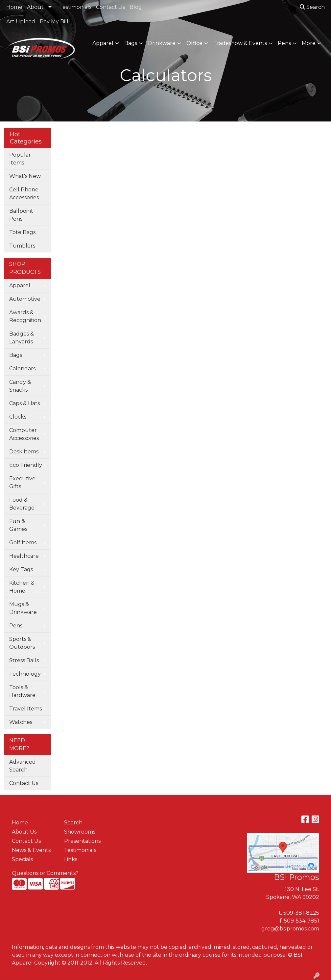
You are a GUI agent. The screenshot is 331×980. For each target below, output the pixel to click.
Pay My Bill (54, 22)
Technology (25, 674)
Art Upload (21, 22)
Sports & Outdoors (22, 643)
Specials (22, 859)
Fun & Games (18, 525)
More (309, 43)
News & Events (31, 850)
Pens (284, 43)
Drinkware (162, 43)
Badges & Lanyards (22, 338)
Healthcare (24, 556)
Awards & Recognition (25, 316)
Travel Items (25, 709)
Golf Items (23, 543)
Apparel (103, 43)
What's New (25, 176)
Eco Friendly (26, 465)
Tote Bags (22, 232)
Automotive (25, 299)
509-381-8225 (301, 913)
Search (312, 7)
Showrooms (80, 832)
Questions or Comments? (45, 873)
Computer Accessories (24, 434)
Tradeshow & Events (240, 43)
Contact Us (110, 7)
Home (14, 7)
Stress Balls (24, 660)
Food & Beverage (22, 504)
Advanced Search (23, 766)
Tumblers (22, 246)
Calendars (22, 369)
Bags (131, 43)
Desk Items (24, 452)
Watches (21, 722)
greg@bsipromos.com (290, 929)
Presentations (82, 841)
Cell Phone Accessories (24, 194)
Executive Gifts (22, 482)
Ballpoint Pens (21, 215)
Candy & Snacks (20, 386)
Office (194, 43)
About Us (24, 832)
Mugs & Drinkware (23, 608)
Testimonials (75, 7)
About (35, 7)
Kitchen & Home (22, 587)
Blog (136, 7)
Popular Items (20, 159)
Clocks (18, 417)
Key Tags (21, 569)
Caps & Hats (24, 403)
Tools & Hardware (22, 691)
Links (71, 859)
